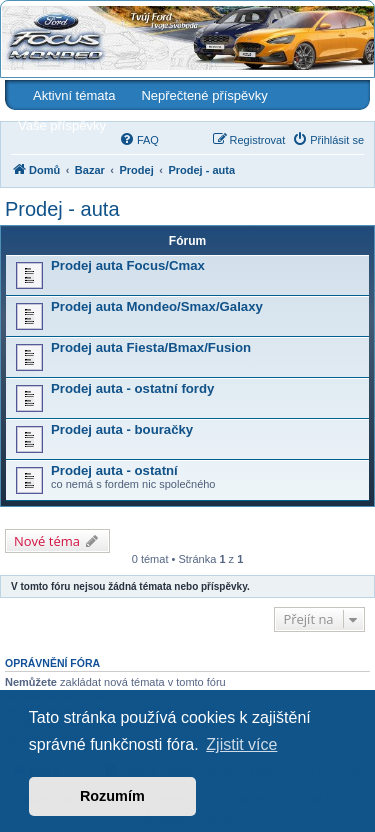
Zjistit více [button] (241, 744)
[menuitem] (139, 140)
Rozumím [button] (112, 796)
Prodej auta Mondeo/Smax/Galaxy (157, 306)
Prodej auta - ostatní (114, 470)
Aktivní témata (74, 95)
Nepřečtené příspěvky (204, 95)
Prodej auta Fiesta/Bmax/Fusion (151, 347)
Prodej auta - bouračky (122, 429)
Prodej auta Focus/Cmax (128, 265)
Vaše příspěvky (62, 125)
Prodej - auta (62, 209)
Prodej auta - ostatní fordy (132, 388)
